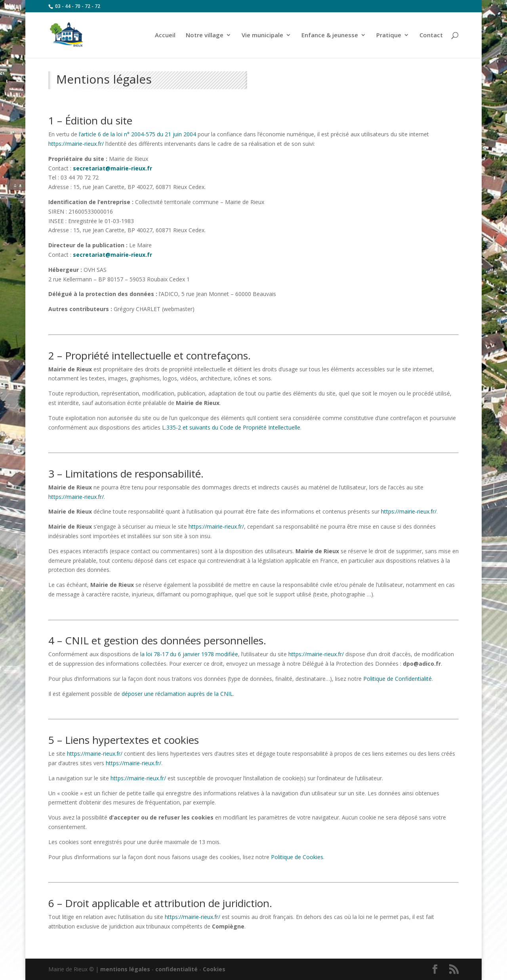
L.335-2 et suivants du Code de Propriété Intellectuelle (231, 427)
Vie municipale (262, 35)
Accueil (165, 35)
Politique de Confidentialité (397, 679)
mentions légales (125, 969)
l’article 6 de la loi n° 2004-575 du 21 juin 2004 (137, 134)
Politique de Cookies (297, 857)
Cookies (214, 969)
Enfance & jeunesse (330, 35)
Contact (431, 35)
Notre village (205, 35)
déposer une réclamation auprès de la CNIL (177, 694)
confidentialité (176, 969)
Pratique (389, 35)
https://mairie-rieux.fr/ (76, 144)
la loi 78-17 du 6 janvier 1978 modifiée (189, 654)
